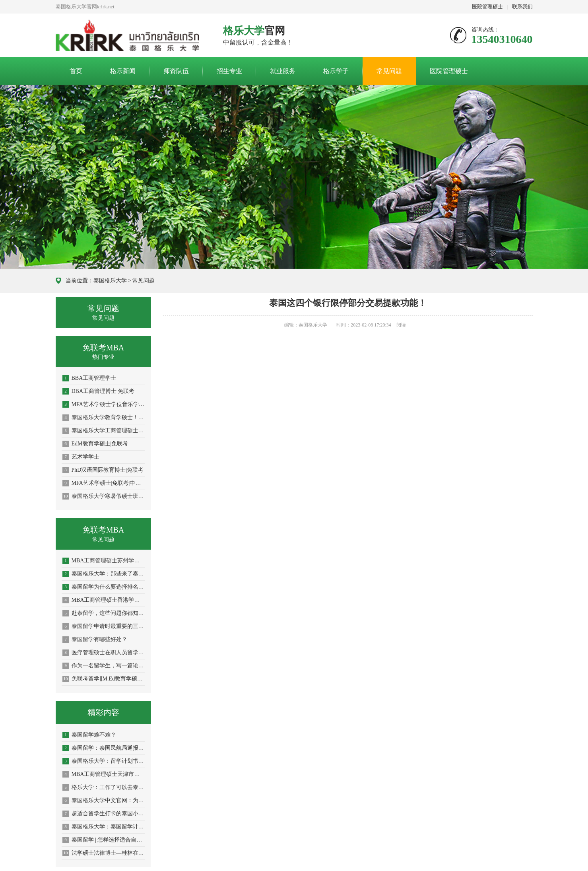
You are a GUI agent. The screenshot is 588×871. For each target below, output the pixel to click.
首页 (76, 71)
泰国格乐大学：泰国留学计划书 (104, 827)
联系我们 (522, 7)
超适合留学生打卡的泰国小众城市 (104, 814)
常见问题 (389, 71)
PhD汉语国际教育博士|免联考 (103, 470)
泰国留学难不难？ (89, 735)
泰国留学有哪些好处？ (95, 640)
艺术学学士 (81, 457)
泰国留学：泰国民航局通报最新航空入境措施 (104, 748)
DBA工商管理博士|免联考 (98, 391)
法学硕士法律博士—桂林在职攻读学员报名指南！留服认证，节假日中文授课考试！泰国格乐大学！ (104, 853)
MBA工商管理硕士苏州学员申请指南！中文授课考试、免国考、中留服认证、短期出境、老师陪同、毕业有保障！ (104, 561)
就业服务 (283, 71)
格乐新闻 (123, 71)
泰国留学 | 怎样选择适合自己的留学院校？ (104, 840)
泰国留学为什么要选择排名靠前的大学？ (104, 587)
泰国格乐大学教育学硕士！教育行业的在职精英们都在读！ (104, 418)
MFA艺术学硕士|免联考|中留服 (104, 483)
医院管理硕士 (487, 7)
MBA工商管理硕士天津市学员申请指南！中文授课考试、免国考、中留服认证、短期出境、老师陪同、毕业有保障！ (104, 774)
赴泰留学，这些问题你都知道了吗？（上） (104, 613)
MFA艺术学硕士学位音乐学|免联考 (104, 404)
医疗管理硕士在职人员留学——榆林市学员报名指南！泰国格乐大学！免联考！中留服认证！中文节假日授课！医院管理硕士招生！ (104, 653)
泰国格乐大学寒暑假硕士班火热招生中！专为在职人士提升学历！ (104, 496)
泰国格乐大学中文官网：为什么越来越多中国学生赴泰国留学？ (104, 801)
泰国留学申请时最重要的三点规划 (104, 626)
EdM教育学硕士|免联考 (95, 444)
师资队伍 (176, 71)
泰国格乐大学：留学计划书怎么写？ (104, 761)
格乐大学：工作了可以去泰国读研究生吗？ (104, 787)
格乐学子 (336, 71)
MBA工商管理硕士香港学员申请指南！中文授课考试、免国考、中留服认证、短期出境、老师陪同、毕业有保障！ (104, 600)
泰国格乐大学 (110, 281)
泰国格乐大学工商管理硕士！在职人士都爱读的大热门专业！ (104, 431)
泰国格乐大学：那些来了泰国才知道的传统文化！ (104, 574)
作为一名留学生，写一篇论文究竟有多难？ (104, 666)
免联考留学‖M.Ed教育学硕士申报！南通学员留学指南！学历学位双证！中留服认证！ (104, 679)
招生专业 (229, 71)
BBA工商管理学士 (89, 378)
